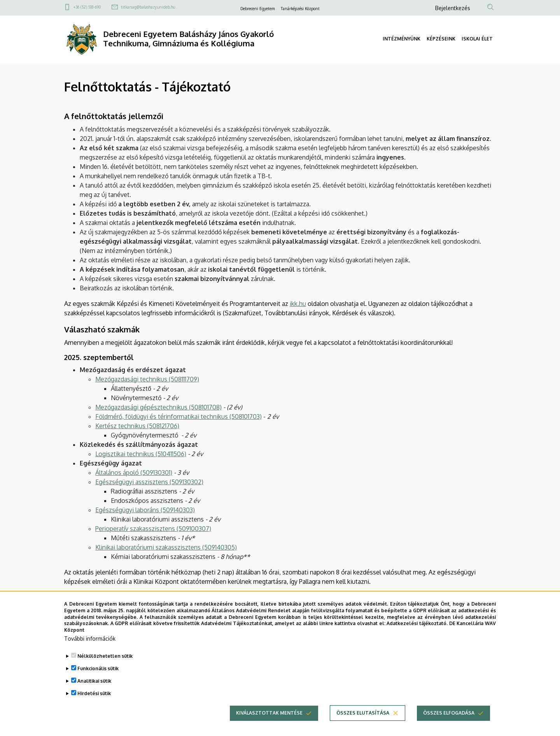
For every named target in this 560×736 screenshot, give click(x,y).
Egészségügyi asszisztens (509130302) (149, 482)
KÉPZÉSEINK (441, 39)
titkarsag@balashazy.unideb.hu (148, 7)
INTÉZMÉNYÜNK (402, 39)
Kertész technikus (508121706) (137, 426)
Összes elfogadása (449, 728)
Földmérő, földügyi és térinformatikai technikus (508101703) (178, 416)
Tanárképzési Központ (300, 9)
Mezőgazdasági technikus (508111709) (147, 379)
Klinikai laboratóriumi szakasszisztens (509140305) (166, 547)
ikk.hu (298, 304)
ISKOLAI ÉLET (477, 39)
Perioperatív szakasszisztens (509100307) (153, 529)
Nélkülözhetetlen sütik (105, 671)
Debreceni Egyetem (257, 9)
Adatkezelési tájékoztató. (417, 639)
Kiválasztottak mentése (269, 728)
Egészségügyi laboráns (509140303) (145, 510)
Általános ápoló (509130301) (134, 473)
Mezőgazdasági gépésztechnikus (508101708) (158, 407)
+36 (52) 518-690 (87, 7)
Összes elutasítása (363, 728)
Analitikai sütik (94, 696)
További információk (90, 654)
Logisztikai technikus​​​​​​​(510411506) (141, 454)
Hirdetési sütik (94, 709)
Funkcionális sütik (98, 684)
